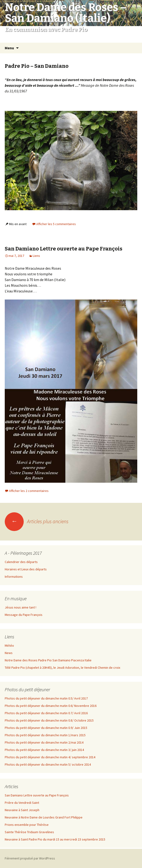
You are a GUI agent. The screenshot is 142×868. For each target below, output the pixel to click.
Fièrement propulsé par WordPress (30, 858)
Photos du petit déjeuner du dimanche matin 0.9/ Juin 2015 (46, 728)
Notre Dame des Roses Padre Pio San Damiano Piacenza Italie (48, 660)
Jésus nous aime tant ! (21, 607)
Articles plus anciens (37, 521)
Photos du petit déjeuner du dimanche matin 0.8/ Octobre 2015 (49, 720)
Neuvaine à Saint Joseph (22, 810)
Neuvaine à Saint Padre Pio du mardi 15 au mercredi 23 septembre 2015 (55, 839)
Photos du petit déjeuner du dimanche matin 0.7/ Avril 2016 (46, 713)
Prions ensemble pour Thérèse (27, 825)
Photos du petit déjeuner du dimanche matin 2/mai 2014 (44, 742)
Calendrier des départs (21, 562)
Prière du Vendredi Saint (22, 803)
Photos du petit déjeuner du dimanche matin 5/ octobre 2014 (48, 764)
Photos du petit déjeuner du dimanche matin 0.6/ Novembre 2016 (51, 706)
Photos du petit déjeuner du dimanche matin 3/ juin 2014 (44, 750)
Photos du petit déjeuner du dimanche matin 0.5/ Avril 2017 (46, 698)
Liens (36, 256)
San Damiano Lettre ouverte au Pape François (64, 249)
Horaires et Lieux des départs (26, 569)
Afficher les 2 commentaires (29, 491)
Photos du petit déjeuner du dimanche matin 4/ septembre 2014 (50, 757)
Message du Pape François (24, 615)
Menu (9, 48)
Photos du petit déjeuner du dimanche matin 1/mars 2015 (45, 735)
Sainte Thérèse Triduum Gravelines (29, 832)
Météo (9, 645)
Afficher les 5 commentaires (56, 224)
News (9, 653)
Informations (14, 577)
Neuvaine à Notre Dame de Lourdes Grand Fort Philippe (44, 817)
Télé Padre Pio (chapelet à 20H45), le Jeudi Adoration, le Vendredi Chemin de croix (62, 668)
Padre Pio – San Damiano (37, 66)
